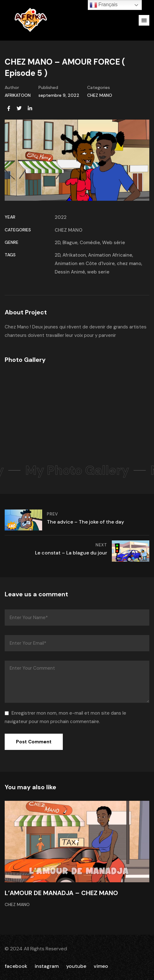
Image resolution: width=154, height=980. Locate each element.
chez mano (129, 263)
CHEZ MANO (100, 95)
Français (104, 5)
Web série (114, 243)
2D (57, 243)
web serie (98, 272)
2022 (61, 217)
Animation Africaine (110, 255)
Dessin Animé (70, 272)
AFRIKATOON (18, 95)
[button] (144, 20)
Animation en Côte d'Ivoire (85, 263)
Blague (70, 243)
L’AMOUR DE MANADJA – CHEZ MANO (61, 893)
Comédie (90, 243)
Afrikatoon (74, 255)
